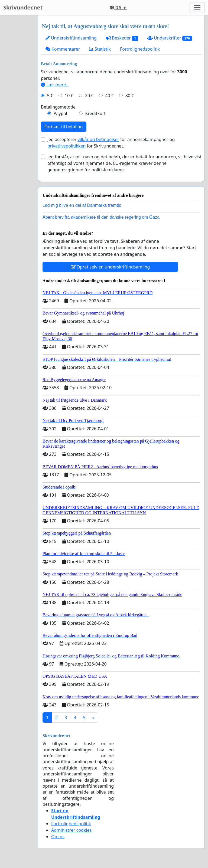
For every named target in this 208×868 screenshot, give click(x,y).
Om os (58, 837)
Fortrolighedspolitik (140, 49)
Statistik (100, 49)
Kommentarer (63, 49)
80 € (130, 96)
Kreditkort (95, 113)
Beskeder (122, 38)
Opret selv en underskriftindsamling (110, 267)
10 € (69, 96)
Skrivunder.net (23, 7)
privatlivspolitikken (66, 146)
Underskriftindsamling (71, 38)
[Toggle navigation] (197, 8)
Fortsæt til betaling (64, 127)
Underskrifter (170, 38)
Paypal (60, 113)
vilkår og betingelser (98, 139)
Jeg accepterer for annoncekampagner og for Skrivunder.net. (111, 143)
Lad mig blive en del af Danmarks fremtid (82, 205)
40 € (109, 96)
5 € (50, 96)
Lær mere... (55, 85)
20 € (89, 96)
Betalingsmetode (58, 107)
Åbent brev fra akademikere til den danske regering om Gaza (101, 217)
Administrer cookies (71, 830)
